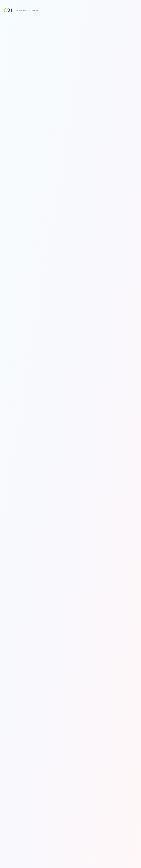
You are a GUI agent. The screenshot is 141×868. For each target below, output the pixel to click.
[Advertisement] (70, 30)
